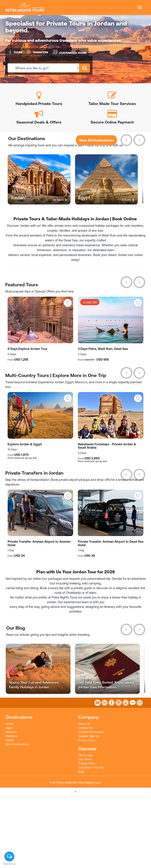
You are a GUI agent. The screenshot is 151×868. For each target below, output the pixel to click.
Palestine (12, 736)
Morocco (11, 732)
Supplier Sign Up (89, 736)
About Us (84, 724)
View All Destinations (96, 140)
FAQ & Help (85, 755)
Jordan (10, 724)
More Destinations (17, 744)
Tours (15, 52)
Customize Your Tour (91, 768)
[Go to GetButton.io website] (9, 864)
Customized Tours (69, 52)
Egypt (9, 728)
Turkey (10, 740)
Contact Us (85, 728)
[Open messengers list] (9, 856)
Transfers (37, 52)
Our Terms (85, 759)
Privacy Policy (87, 740)
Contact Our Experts (91, 732)
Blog (81, 772)
